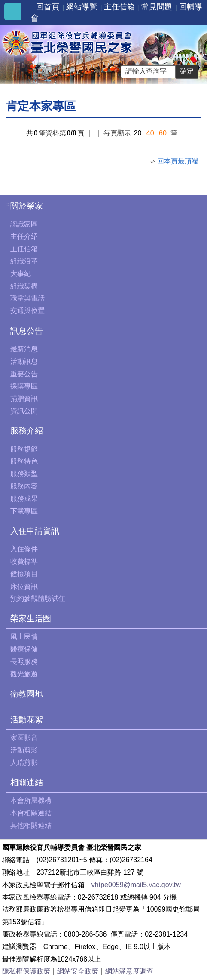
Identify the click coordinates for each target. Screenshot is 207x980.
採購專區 (24, 386)
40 (150, 133)
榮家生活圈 (31, 619)
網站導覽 (82, 7)
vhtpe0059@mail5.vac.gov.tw (136, 885)
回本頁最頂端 (178, 161)
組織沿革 (24, 261)
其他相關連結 (31, 825)
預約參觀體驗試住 (38, 598)
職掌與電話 (27, 298)
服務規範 (24, 449)
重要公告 (24, 374)
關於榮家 (27, 206)
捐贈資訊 (24, 398)
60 (163, 133)
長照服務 (24, 662)
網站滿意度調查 (129, 971)
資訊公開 (24, 411)
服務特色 (24, 461)
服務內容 (24, 486)
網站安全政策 (78, 971)
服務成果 (24, 499)
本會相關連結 (31, 813)
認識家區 (24, 224)
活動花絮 (27, 720)
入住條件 (24, 549)
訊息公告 (27, 331)
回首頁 (48, 7)
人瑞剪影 (24, 763)
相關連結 (27, 782)
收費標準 (24, 561)
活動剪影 (24, 750)
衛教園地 (27, 694)
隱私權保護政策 (26, 971)
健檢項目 (24, 574)
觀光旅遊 (24, 674)
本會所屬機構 (31, 800)
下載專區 (24, 511)
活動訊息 (24, 361)
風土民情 (24, 637)
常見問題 (157, 7)
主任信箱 (119, 7)
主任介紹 (24, 236)
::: (9, 204)
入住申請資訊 (35, 531)
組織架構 (24, 286)
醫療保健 (24, 649)
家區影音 (24, 738)
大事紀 (21, 274)
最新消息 (24, 349)
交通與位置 (27, 311)
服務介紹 (27, 431)
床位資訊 (24, 586)
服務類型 (24, 474)
